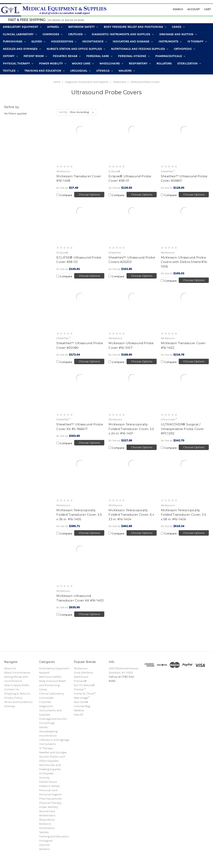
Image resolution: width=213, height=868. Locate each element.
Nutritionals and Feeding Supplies (140, 49)
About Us (10, 668)
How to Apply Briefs (17, 685)
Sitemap (10, 706)
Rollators (164, 63)
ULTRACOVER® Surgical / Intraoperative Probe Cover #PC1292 (182, 429)
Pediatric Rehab (67, 56)
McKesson (81, 668)
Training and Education (45, 71)
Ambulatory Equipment (22, 27)
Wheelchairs (111, 63)
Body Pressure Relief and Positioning (135, 27)
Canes (178, 27)
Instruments (170, 41)
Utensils (105, 71)
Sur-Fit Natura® (84, 685)
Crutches (77, 34)
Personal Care (99, 56)
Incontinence (94, 41)
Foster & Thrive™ (85, 694)
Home (57, 82)
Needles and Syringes (22, 49)
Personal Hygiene (134, 56)
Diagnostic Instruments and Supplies (123, 34)
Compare (64, 195)
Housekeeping (64, 41)
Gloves (38, 41)
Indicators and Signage (133, 41)
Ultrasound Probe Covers (145, 82)
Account (194, 9)
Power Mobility (53, 63)
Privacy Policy (13, 698)
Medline (79, 710)
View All (79, 715)
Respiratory (140, 63)
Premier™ (80, 689)
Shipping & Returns (17, 694)
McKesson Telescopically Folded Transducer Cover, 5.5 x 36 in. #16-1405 (79, 515)
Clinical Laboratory (20, 34)
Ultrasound (120, 82)
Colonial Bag (82, 706)
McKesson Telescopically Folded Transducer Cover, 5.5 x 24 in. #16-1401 (131, 429)
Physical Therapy (18, 63)
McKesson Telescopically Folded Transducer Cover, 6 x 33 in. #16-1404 (131, 515)
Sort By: (63, 112)
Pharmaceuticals (170, 56)
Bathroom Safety (83, 27)
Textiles (11, 71)
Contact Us (12, 689)
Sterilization (189, 63)
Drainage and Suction (178, 34)
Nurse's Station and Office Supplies (76, 49)
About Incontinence (17, 673)
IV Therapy (197, 41)
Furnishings (14, 41)
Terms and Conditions (18, 702)
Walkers (127, 71)
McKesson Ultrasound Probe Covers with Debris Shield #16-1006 (184, 262)
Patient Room (35, 56)
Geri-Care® (81, 702)
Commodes (53, 34)
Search (178, 9)
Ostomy (10, 56)
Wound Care (83, 63)
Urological (80, 71)
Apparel (55, 27)
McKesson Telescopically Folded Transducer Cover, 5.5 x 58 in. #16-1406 (184, 515)
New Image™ (82, 698)
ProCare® (80, 681)
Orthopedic (185, 49)
